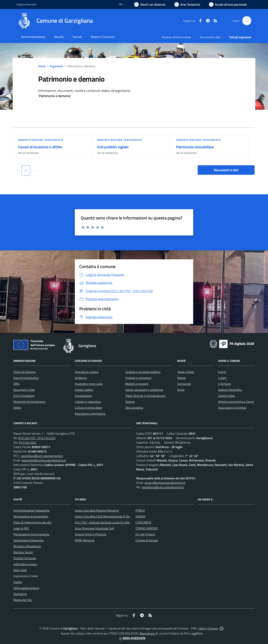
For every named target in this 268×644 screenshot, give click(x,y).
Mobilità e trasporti (137, 384)
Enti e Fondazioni (24, 396)
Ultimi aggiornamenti (26, 588)
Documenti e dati (226, 170)
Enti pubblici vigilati (113, 147)
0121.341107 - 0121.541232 (37, 438)
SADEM (140, 516)
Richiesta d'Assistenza (27, 546)
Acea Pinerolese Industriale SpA (94, 528)
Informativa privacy (25, 564)
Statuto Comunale (25, 558)
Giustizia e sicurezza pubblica (143, 372)
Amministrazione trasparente (41, 140)
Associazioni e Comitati (232, 408)
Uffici (16, 384)
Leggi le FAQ (21, 528)
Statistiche (20, 594)
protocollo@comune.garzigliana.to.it (44, 460)
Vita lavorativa (134, 408)
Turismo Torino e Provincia (91, 534)
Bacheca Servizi (23, 552)
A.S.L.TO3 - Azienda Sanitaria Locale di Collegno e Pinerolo (111, 522)
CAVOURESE (143, 522)
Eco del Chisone (145, 534)
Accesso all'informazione (177, 37)
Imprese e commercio (138, 378)
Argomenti (57, 66)
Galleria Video (226, 396)
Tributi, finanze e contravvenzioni (145, 396)
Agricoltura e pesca (87, 372)
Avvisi (181, 390)
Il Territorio (225, 384)
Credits (18, 582)
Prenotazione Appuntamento (31, 534)
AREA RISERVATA (132, 638)
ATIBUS (140, 510)
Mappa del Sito (23, 600)
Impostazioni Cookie (26, 576)
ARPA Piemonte (85, 540)
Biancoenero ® (149, 633)
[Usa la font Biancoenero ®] (150, 4)
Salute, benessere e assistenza (144, 390)
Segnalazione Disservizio (28, 540)
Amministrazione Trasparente (31, 510)
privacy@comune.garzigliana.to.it (165, 483)
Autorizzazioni (83, 396)
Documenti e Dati (24, 390)
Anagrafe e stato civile (89, 384)
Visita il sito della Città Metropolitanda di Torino (104, 516)
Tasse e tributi (186, 372)
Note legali (20, 570)
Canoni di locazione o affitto (40, 147)
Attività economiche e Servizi (236, 402)
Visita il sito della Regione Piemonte (97, 510)
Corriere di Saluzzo (147, 540)
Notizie (181, 378)
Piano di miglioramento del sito (32, 522)
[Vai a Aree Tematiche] (187, 4)
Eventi (222, 372)
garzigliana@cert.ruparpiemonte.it (42, 456)
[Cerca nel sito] (247, 21)
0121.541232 (27, 442)
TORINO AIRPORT (147, 528)
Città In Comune (208, 628)
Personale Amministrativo (29, 402)
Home (42, 66)
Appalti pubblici (84, 390)
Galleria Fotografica (230, 390)
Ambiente (81, 378)
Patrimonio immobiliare (195, 147)
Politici (17, 408)
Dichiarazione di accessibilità (31, 516)
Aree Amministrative (26, 378)
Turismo (130, 402)
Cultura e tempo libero (88, 408)
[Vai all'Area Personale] (228, 4)
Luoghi (222, 378)
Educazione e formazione (90, 414)
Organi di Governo (24, 372)
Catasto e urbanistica (88, 402)
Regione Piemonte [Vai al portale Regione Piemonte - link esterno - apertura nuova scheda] (27, 4)
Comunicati (184, 384)
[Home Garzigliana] (55, 21)
